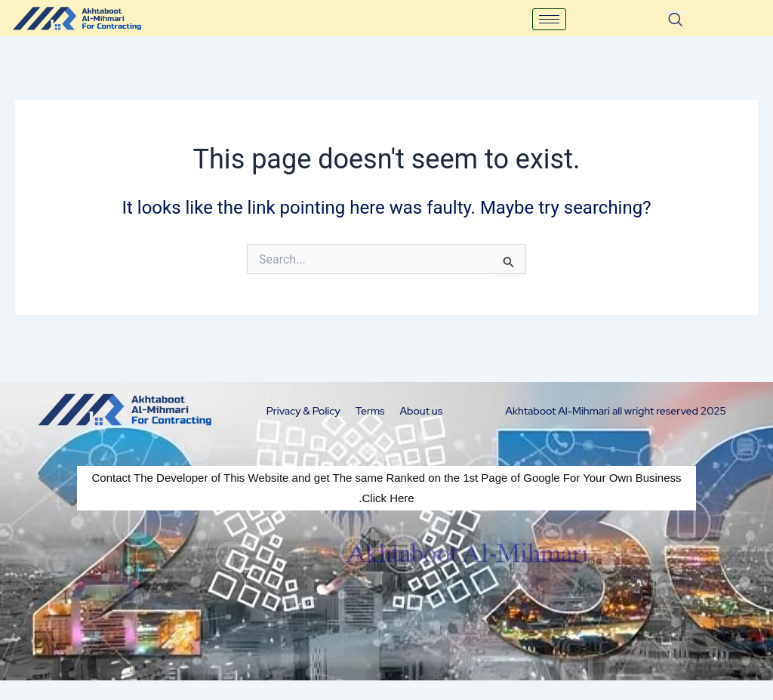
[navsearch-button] (675, 12)
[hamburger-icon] (549, 19)
